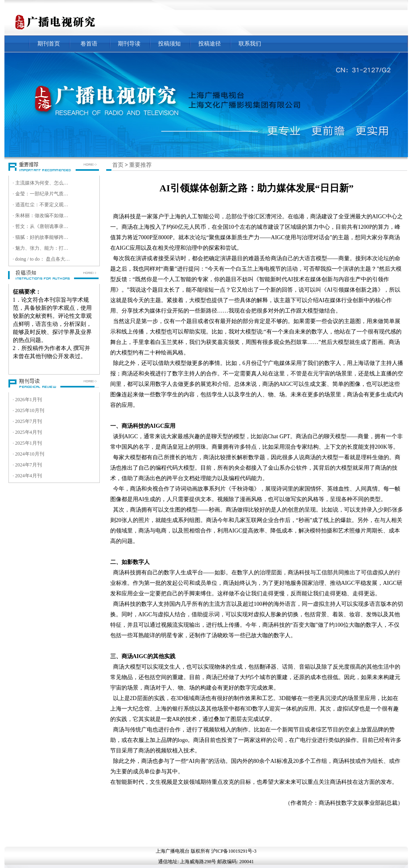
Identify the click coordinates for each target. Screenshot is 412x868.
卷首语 (89, 44)
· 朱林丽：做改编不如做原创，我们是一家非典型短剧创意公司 (42, 215)
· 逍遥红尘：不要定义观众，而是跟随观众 (42, 205)
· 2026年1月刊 (27, 400)
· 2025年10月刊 (29, 410)
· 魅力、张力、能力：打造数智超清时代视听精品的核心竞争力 (42, 248)
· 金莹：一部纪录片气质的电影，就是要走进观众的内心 (42, 194)
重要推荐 (140, 165)
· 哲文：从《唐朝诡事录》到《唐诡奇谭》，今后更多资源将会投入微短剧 (42, 226)
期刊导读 (129, 44)
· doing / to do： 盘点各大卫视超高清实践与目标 (42, 259)
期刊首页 (49, 44)
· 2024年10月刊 (29, 454)
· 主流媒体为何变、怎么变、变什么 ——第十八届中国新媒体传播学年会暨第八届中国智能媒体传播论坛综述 (42, 183)
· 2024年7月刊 (27, 465)
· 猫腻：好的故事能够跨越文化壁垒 (42, 237)
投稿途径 (210, 44)
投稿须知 (169, 44)
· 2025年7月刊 (27, 421)
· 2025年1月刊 (27, 443)
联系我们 (250, 44)
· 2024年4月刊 (27, 476)
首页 (118, 165)
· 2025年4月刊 (27, 432)
